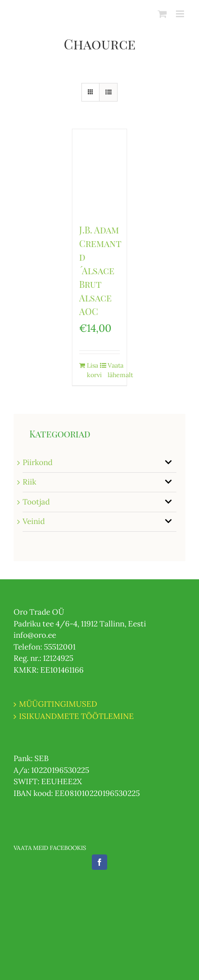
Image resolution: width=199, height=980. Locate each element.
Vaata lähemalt (114, 370)
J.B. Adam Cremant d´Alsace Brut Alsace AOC (100, 270)
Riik (29, 482)
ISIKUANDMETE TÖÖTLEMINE (76, 716)
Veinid (34, 521)
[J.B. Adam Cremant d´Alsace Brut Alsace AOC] (100, 172)
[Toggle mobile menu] (181, 14)
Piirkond (38, 462)
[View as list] (108, 92)
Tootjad (36, 502)
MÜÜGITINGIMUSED (58, 704)
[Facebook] (99, 862)
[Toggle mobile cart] (162, 14)
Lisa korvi (93, 370)
